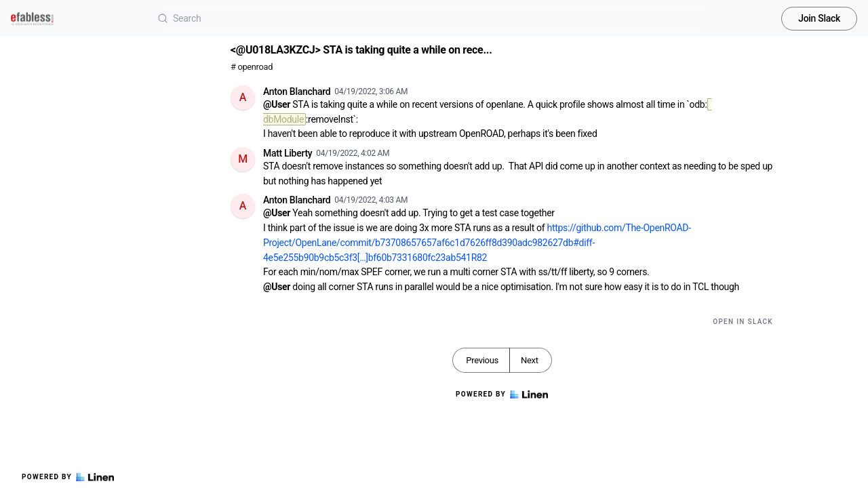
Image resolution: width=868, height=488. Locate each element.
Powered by (68, 477)
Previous (482, 360)
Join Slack (819, 18)
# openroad (252, 67)
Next (530, 360)
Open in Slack (743, 322)
